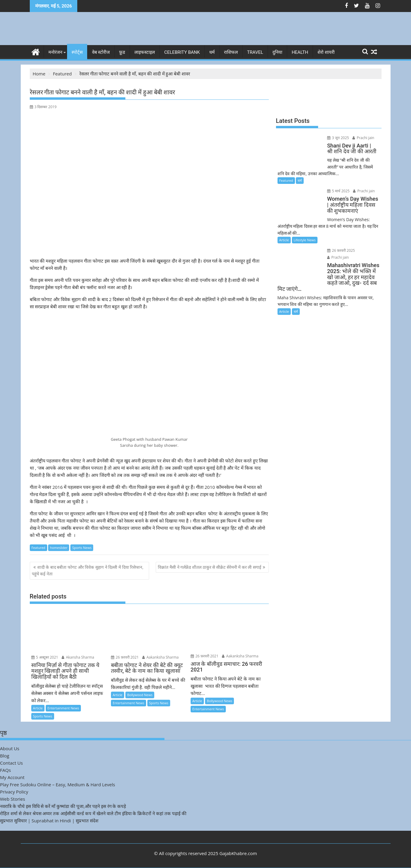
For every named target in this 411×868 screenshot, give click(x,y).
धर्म (212, 52)
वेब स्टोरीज (101, 52)
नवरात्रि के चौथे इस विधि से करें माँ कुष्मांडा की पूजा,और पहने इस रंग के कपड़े (63, 806)
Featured (38, 548)
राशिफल (231, 52)
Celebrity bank (182, 52)
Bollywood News (140, 695)
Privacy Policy (14, 792)
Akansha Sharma (78, 657)
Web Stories (12, 799)
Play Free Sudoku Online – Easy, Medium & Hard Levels (58, 784)
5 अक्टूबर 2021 (45, 657)
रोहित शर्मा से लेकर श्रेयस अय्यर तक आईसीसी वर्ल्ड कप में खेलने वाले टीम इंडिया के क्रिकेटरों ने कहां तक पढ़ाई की (93, 813)
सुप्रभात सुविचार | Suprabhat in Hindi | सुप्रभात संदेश (49, 821)
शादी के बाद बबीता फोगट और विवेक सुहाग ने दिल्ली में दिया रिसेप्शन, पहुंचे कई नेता (88, 570)
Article (38, 708)
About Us (10, 748)
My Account (12, 777)
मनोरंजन (55, 52)
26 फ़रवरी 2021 (125, 657)
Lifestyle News (305, 240)
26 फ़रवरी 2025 (340, 250)
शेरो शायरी (326, 52)
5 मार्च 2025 (337, 191)
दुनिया (277, 52)
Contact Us (11, 763)
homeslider (59, 548)
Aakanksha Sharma (160, 657)
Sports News (82, 548)
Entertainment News (63, 708)
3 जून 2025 (337, 138)
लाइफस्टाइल (145, 52)
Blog (5, 756)
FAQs (5, 770)
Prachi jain (362, 138)
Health (300, 52)
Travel (255, 52)
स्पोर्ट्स (77, 52)
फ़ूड (122, 52)
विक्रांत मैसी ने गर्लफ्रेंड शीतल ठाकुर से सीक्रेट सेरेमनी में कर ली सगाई (210, 567)
